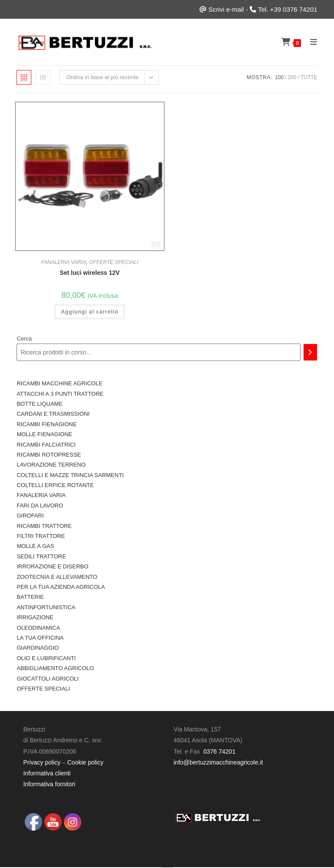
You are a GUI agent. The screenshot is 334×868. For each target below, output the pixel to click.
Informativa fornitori (49, 784)
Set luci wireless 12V (90, 273)
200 (292, 77)
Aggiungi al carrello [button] (90, 312)
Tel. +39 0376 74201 (287, 9)
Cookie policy (85, 762)
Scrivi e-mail (226, 9)
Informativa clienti (47, 773)
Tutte (309, 77)
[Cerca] (310, 352)
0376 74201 (219, 751)
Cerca (24, 339)
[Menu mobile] (311, 42)
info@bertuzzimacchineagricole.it (218, 762)
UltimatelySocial (171, 867)
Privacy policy (42, 762)
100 (279, 77)
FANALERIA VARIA (63, 262)
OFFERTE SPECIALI (114, 262)
